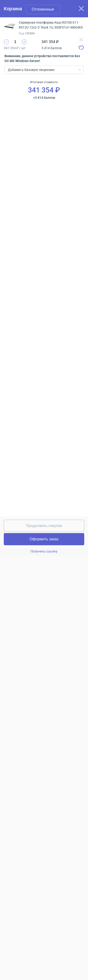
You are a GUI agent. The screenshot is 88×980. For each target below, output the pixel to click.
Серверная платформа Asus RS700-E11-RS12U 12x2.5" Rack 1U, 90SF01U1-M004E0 (51, 25)
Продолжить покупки (44, 526)
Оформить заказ (44, 539)
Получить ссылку (44, 551)
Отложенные (43, 9)
